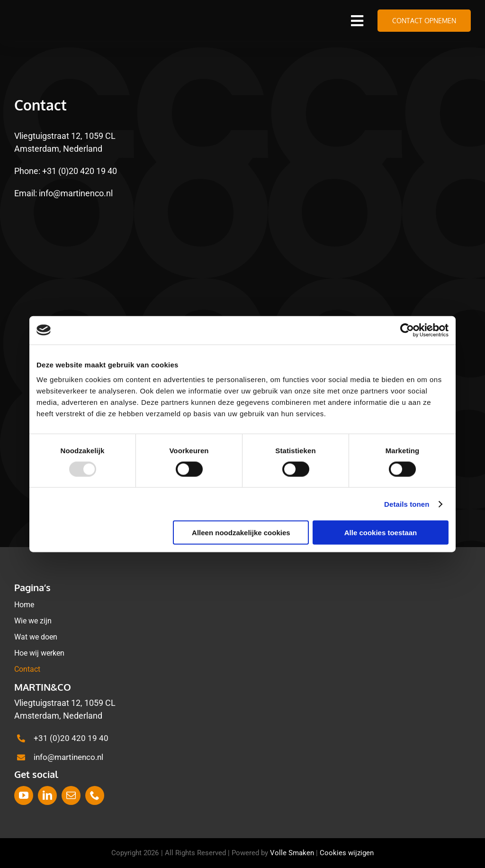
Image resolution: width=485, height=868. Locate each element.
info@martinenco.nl (76, 193)
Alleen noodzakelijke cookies (241, 533)
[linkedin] (47, 795)
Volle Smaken (292, 853)
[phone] (95, 795)
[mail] (71, 795)
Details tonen (407, 504)
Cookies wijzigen (347, 853)
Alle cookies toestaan (381, 533)
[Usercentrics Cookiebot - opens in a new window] (407, 330)
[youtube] (24, 795)
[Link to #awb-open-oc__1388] (357, 21)
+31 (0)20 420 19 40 (80, 171)
